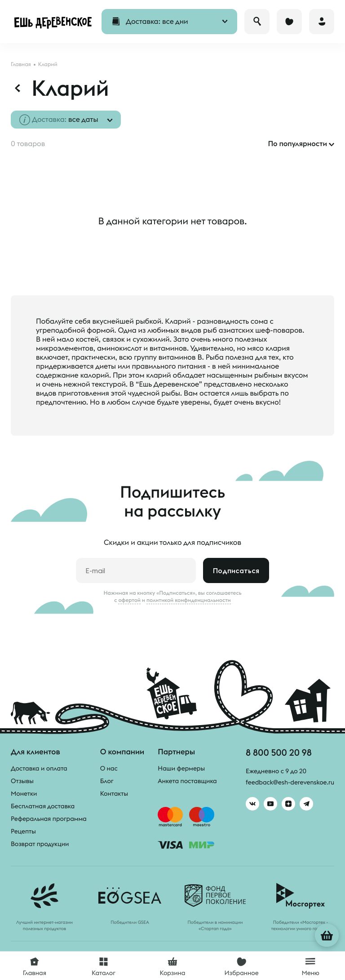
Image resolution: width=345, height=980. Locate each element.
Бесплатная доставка (43, 806)
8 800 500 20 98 (279, 752)
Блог (107, 781)
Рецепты (23, 831)
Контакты (114, 793)
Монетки (24, 793)
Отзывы (22, 781)
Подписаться (236, 570)
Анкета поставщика (187, 781)
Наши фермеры (181, 768)
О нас (109, 768)
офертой (129, 600)
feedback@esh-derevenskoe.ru (290, 782)
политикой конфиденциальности (189, 600)
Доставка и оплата (39, 768)
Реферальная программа (49, 819)
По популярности (297, 144)
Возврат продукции (40, 844)
